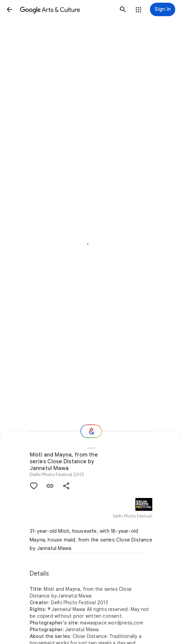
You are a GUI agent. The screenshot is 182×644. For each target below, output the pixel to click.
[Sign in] (163, 9)
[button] (9, 9)
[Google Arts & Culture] (66, 9)
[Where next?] (91, 431)
